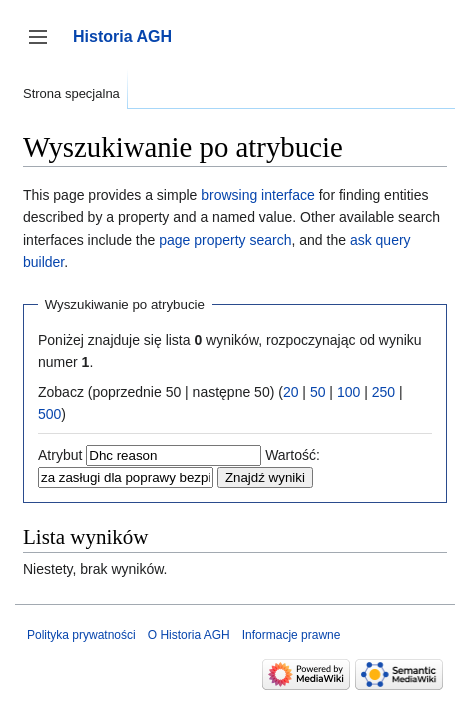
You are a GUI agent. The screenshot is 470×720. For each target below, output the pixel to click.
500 (49, 414)
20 (291, 392)
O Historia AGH (189, 635)
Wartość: (292, 455)
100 (348, 392)
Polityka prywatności (81, 635)
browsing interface (258, 195)
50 (318, 392)
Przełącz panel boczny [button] (44, 46)
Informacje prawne (291, 635)
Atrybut (60, 455)
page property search (225, 240)
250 (383, 392)
